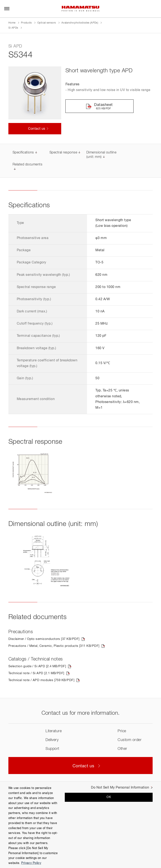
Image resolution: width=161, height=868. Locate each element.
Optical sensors (47, 23)
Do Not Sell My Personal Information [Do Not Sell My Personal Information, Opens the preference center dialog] (120, 788)
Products (26, 23)
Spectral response (63, 153)
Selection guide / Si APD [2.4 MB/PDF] (39, 667)
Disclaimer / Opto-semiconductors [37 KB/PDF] (46, 639)
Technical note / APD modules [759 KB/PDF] (43, 681)
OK (109, 797)
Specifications (23, 153)
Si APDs (14, 28)
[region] (80, 825)
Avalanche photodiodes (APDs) (80, 23)
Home (12, 23)
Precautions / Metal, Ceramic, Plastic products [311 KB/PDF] (57, 646)
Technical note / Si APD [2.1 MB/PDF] (38, 674)
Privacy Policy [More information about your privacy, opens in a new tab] (31, 863)
